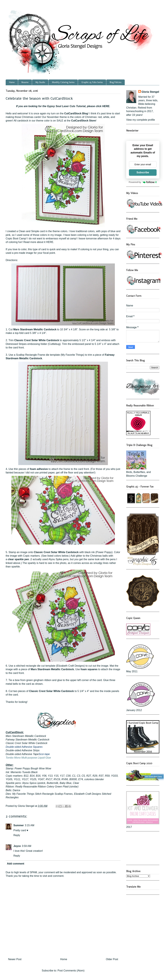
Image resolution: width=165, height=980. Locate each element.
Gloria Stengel (150, 92)
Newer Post (15, 959)
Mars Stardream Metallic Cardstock (35, 329)
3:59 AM (26, 846)
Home (12, 82)
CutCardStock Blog (76, 113)
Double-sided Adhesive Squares (24, 747)
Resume (25, 82)
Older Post (112, 959)
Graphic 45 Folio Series (92, 82)
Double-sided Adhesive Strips (23, 750)
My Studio (40, 82)
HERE (106, 106)
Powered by (143, 182)
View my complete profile (141, 120)
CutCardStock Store (83, 121)
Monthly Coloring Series (63, 82)
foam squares (89, 669)
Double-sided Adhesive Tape (22, 754)
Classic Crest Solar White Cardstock (37, 340)
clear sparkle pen (18, 559)
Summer (19, 825)
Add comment (16, 864)
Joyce (17, 846)
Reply (17, 835)
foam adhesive (39, 469)
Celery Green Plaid (58, 787)
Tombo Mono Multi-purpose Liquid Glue (28, 758)
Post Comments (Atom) (71, 971)
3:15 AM (30, 825)
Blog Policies (115, 82)
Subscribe (143, 172)
